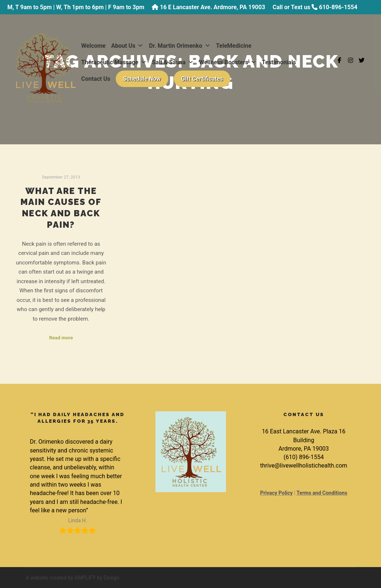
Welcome (94, 46)
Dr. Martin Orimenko (179, 46)
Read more (61, 338)
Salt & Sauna (173, 62)
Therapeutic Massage (114, 62)
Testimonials (279, 62)
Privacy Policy (276, 493)
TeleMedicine (234, 46)
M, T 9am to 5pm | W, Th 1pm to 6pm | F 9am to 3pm (76, 7)
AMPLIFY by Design (97, 578)
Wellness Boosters (228, 62)
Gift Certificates (202, 79)
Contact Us (96, 79)
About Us (127, 46)
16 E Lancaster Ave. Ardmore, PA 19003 (212, 7)
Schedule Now (142, 79)
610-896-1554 (338, 7)
